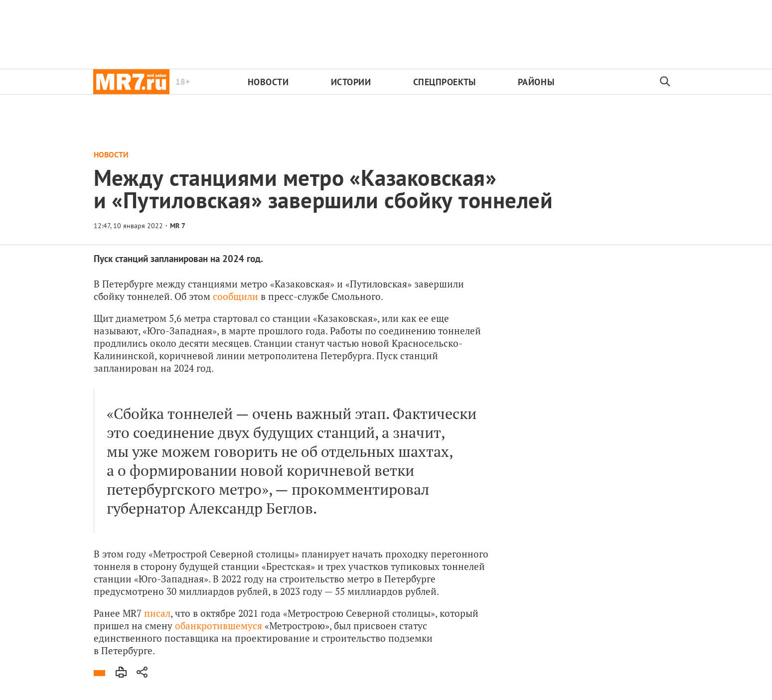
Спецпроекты (445, 82)
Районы (536, 82)
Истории (351, 82)
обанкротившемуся (219, 626)
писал (157, 613)
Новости (268, 82)
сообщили (235, 296)
